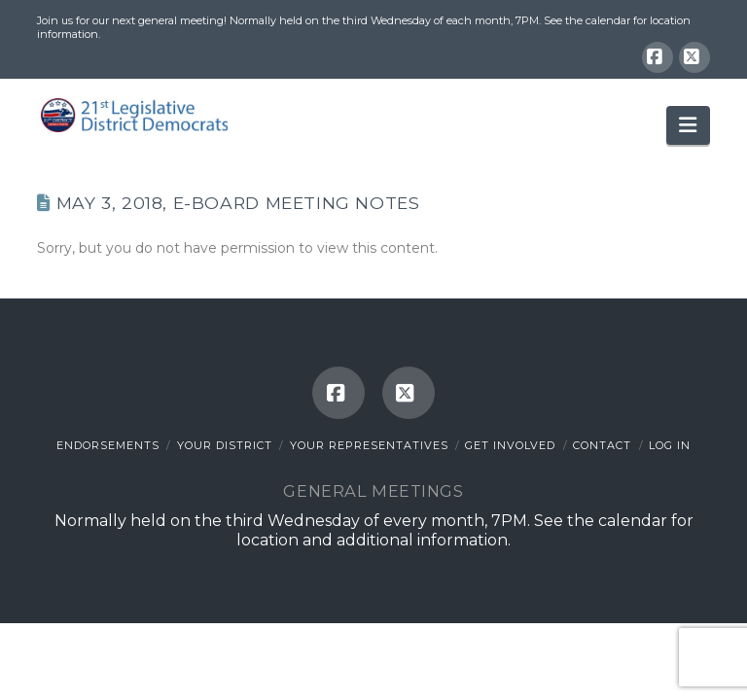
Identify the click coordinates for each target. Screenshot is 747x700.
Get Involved (510, 445)
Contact (602, 445)
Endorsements (108, 445)
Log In (670, 445)
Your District (225, 445)
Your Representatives (369, 445)
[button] (688, 125)
